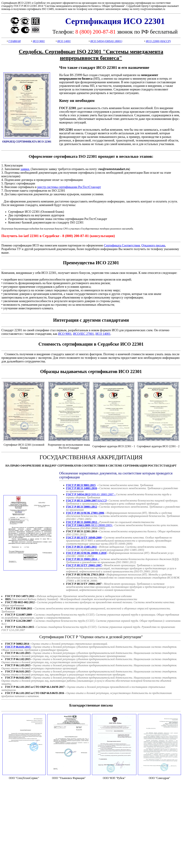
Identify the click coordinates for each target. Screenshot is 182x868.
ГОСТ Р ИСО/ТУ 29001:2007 (84, 565)
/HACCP (86, 501)
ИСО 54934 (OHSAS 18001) (106, 41)
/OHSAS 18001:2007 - (91, 494)
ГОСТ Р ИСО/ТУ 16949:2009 (84, 538)
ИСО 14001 (64, 41)
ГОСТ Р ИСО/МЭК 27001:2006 (85, 513)
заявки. (25, 169)
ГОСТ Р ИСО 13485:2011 (81, 547)
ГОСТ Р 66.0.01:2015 (18, 647)
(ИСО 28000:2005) (89, 525)
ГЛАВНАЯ (14, 41)
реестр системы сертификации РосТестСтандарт (69, 187)
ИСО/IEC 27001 (84, 334)
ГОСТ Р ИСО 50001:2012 (81, 507)
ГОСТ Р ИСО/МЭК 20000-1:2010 (86, 553)
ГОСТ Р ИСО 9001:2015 (81, 485)
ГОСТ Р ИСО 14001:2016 (81, 488)
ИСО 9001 (39, 41)
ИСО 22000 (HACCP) (158, 41)
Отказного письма (153, 245)
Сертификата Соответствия (122, 245)
